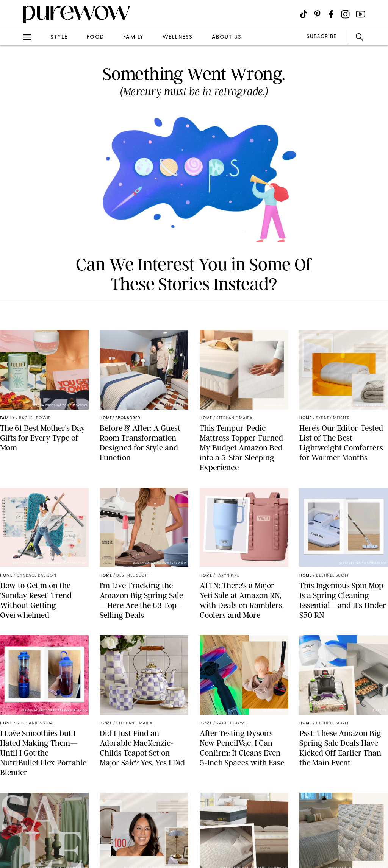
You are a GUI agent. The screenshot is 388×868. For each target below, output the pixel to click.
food (95, 37)
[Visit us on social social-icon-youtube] (361, 14)
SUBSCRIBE (322, 37)
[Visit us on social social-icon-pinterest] (317, 14)
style (59, 37)
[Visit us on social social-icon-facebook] (331, 14)
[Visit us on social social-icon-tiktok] (304, 14)
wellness (178, 37)
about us (227, 37)
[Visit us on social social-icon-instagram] (345, 14)
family (133, 37)
